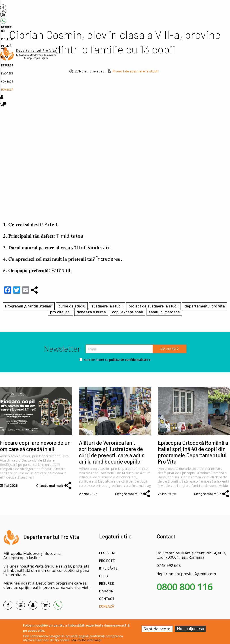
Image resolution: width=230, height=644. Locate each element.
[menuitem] (28, 8)
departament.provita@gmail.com (186, 574)
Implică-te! (109, 568)
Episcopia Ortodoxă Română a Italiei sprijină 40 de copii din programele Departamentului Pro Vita (193, 452)
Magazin (106, 591)
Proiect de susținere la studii (135, 71)
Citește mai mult (50, 485)
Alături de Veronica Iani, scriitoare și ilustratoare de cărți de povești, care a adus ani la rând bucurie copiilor (112, 452)
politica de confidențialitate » (129, 360)
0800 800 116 (185, 587)
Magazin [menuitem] (181, 10)
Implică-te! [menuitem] (139, 10)
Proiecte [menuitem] (122, 10)
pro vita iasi (60, 312)
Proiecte (107, 560)
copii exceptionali (127, 312)
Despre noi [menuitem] (105, 10)
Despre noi (108, 553)
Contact (107, 598)
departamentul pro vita (205, 306)
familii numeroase (164, 312)
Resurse (106, 583)
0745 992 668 (169, 565)
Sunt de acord (157, 629)
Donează (107, 606)
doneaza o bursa (91, 312)
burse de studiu (72, 306)
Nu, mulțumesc (190, 629)
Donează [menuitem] (212, 10)
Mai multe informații (86, 640)
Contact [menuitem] (196, 10)
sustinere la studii (107, 306)
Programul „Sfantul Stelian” (29, 306)
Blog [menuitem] (154, 10)
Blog (103, 576)
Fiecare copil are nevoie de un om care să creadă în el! (35, 446)
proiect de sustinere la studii (153, 306)
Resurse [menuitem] (166, 10)
